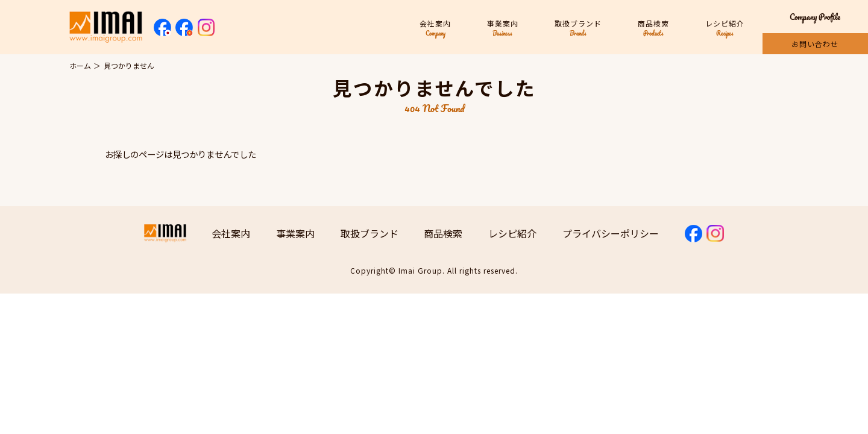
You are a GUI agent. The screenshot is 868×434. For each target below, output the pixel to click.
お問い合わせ (815, 44)
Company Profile (815, 17)
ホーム (80, 65)
